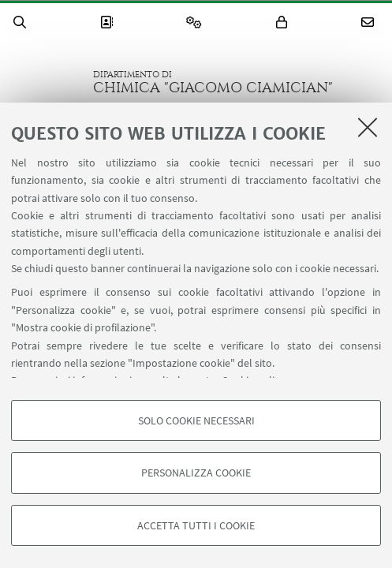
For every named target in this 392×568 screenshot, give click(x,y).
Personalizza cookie (196, 473)
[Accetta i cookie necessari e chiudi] (368, 127)
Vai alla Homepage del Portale (47, 82)
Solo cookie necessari (196, 420)
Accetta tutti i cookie (196, 525)
